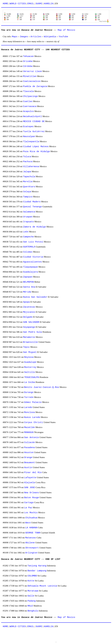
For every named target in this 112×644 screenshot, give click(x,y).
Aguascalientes (32, 262)
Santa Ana (29, 287)
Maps (15, 37)
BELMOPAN (28, 282)
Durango (29, 392)
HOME (5, 4)
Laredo (28, 407)
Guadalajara (30, 272)
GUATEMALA (29, 247)
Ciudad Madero (32, 202)
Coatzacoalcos (32, 81)
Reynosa (29, 357)
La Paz (28, 508)
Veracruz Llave (32, 71)
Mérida (27, 292)
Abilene (30, 543)
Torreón (29, 397)
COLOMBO (32, 576)
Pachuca (28, 162)
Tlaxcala (28, 91)
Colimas (28, 252)
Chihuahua (31, 518)
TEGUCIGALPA (32, 377)
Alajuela (30, 483)
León (26, 232)
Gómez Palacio (33, 402)
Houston (29, 452)
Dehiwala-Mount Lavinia (42, 586)
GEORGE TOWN (33, 533)
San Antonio (32, 437)
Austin (28, 468)
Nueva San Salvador (35, 297)
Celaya (27, 192)
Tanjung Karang (37, 566)
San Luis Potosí (33, 242)
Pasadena (29, 448)
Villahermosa (31, 167)
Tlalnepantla (31, 142)
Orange (28, 457)
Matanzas (31, 538)
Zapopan (28, 277)
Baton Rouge (32, 498)
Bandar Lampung (37, 571)
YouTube (63, 37)
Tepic (26, 347)
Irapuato (28, 222)
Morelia (28, 182)
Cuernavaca (30, 106)
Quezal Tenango (32, 207)
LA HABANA (31, 528)
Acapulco (28, 111)
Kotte (31, 581)
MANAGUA (29, 432)
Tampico (28, 197)
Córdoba (28, 66)
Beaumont (30, 463)
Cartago (29, 503)
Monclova (29, 412)
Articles (36, 37)
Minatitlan (30, 76)
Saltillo (30, 372)
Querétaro (29, 187)
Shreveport (32, 548)
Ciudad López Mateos (36, 147)
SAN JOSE (30, 488)
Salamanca (29, 212)
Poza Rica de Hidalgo (36, 152)
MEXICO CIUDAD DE (34, 121)
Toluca (27, 157)
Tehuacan (28, 56)
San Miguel (30, 352)
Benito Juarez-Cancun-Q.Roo (42, 387)
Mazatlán (30, 427)
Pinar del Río (33, 472)
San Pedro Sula (32, 332)
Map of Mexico (66, 30)
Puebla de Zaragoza (35, 86)
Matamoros (29, 337)
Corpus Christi (34, 422)
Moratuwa (33, 591)
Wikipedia (50, 37)
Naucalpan (29, 136)
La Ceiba (30, 382)
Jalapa (27, 172)
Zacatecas (29, 307)
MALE (30, 606)
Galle (31, 596)
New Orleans (32, 493)
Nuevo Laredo (32, 417)
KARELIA (49, 4)
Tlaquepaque (30, 267)
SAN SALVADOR (31, 322)
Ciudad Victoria (33, 257)
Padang (32, 601)
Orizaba (28, 61)
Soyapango (29, 327)
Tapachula (29, 177)
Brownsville (30, 342)
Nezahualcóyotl (32, 116)
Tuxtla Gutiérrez (34, 132)
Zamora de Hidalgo (34, 227)
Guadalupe (30, 362)
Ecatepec (28, 127)
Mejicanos (29, 312)
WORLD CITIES (18, 4)
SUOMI (39, 4)
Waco (28, 523)
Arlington (31, 553)
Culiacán (30, 442)
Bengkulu (33, 611)
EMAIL (31, 4)
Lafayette (30, 478)
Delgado (28, 317)
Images (24, 37)
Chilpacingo (30, 96)
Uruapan (28, 217)
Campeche (28, 237)
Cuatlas (28, 101)
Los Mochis (31, 513)
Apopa (26, 302)
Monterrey (30, 367)
